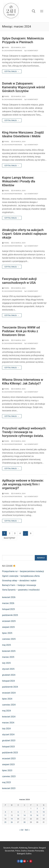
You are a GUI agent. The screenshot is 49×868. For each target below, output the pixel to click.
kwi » (27, 830)
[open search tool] (34, 11)
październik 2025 (10, 615)
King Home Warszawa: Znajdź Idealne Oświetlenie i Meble (23, 134)
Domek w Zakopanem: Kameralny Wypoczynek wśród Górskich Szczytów (23, 87)
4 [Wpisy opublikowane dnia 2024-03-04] (5, 812)
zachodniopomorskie (12, 51)
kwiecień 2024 (9, 717)
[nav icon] (42, 11)
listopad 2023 (8, 747)
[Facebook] (18, 861)
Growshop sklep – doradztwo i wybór (19, 581)
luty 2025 (6, 663)
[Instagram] (28, 861)
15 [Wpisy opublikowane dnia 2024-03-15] (31, 815)
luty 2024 (6, 729)
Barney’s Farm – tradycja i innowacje (19, 585)
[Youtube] (24, 861)
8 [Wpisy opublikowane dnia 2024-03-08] (31, 812)
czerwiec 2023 (9, 776)
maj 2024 (6, 711)
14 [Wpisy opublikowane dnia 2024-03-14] (25, 815)
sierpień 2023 (8, 764)
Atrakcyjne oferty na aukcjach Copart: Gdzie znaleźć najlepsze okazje (24, 234)
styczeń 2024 (8, 735)
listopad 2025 (8, 609)
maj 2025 (6, 645)
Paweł (6, 47)
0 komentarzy (31, 51)
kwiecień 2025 (9, 651)
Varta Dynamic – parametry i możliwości (21, 590)
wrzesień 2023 (9, 759)
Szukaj (41, 558)
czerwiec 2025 (9, 639)
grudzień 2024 (9, 675)
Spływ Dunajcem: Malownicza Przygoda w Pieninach (23, 40)
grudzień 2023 (9, 741)
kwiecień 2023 (9, 788)
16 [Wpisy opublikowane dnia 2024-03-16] (37, 815)
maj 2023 (6, 782)
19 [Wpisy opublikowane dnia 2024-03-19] (12, 819)
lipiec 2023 (7, 770)
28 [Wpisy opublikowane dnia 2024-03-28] (25, 822)
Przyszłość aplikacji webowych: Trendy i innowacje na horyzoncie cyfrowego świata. (24, 432)
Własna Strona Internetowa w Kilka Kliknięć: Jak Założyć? (23, 382)
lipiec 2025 (7, 633)
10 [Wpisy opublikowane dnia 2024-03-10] (44, 812)
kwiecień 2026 (9, 597)
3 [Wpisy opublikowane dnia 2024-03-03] (44, 808)
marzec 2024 (8, 723)
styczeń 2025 (8, 669)
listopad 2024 (8, 681)
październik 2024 (10, 687)
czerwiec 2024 (9, 705)
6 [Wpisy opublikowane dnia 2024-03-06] (18, 812)
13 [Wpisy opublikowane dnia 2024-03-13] (18, 815)
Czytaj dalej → (12, 71)
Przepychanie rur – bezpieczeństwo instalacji (23, 571)
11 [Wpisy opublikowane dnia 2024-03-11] (5, 815)
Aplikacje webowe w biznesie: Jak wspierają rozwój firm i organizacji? (23, 484)
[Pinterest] (31, 861)
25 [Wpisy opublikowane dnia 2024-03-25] (5, 822)
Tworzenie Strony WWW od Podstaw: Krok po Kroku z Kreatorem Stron (21, 331)
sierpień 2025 (8, 627)
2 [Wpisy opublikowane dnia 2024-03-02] (37, 808)
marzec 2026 (8, 603)
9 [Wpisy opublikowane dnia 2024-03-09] (37, 812)
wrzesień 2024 (9, 693)
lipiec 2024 (7, 699)
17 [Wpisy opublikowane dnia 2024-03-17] (44, 815)
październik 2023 (10, 753)
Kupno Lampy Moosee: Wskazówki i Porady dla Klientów (19, 181)
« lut (21, 830)
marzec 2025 (8, 657)
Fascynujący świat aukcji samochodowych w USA (19, 281)
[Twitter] (21, 861)
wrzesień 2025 (9, 621)
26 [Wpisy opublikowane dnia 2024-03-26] (12, 822)
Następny (10, 538)
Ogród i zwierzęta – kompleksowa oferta (21, 576)
